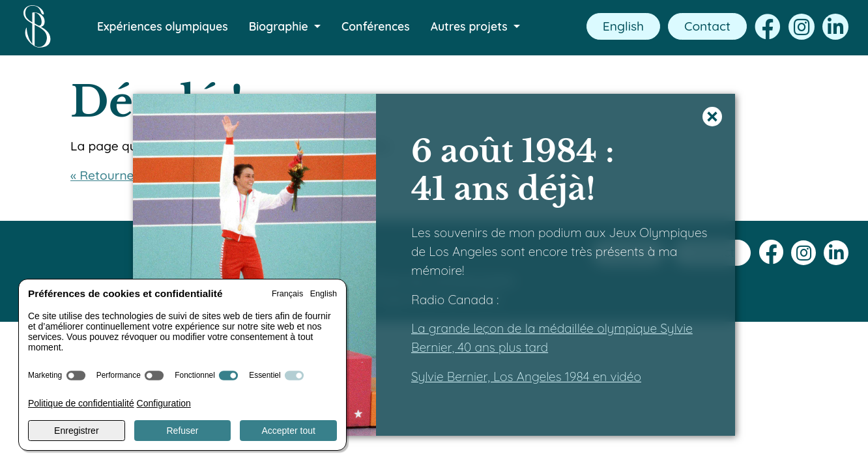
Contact (707, 26)
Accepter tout (288, 431)
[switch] (76, 376)
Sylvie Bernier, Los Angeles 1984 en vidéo (526, 377)
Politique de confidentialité (81, 403)
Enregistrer (76, 431)
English (623, 26)
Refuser (182, 431)
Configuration (164, 403)
